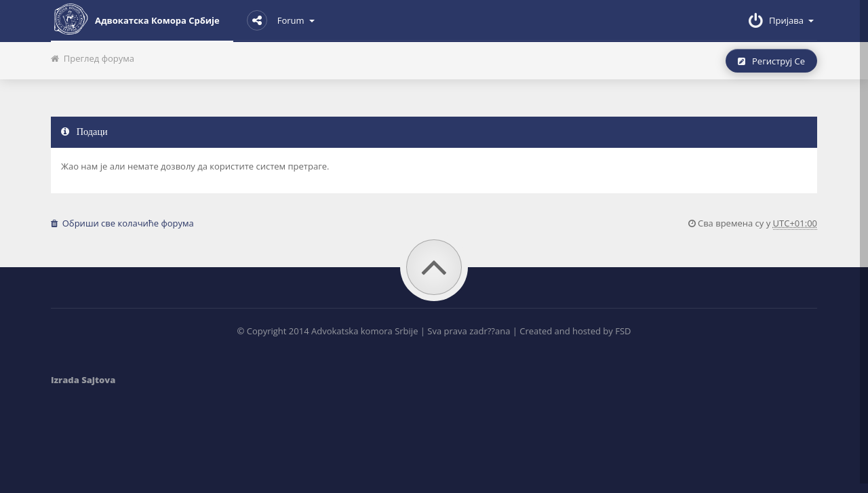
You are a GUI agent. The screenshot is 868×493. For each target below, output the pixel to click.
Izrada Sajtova (83, 380)
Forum (281, 20)
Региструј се (771, 61)
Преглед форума (93, 58)
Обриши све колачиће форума (122, 223)
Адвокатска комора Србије (135, 19)
